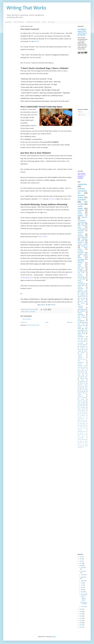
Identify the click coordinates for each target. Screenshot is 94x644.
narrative (79, 430)
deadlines (80, 356)
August (83, 581)
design (79, 420)
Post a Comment (27, 319)
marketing (81, 210)
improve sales (81, 325)
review (84, 367)
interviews (80, 359)
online (79, 309)
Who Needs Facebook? (84, 603)
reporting (85, 292)
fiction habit (82, 422)
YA (78, 412)
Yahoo (83, 300)
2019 (81, 559)
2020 (81, 557)
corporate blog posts (83, 240)
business (80, 274)
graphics (84, 423)
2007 (81, 627)
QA (85, 411)
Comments (82, 115)
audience (83, 353)
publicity (85, 309)
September (84, 577)
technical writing (82, 401)
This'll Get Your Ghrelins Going (83, 598)
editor (79, 305)
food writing (80, 342)
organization (80, 431)
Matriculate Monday (81, 262)
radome (86, 435)
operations (83, 348)
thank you (80, 439)
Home (47, 322)
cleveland (86, 414)
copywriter (84, 217)
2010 (81, 621)
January (83, 607)
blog (86, 237)
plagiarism (80, 393)
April (82, 590)
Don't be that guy (83, 298)
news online (83, 390)
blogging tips (83, 215)
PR (78, 322)
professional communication (82, 221)
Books (44, 22)
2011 (81, 618)
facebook (27, 312)
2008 (81, 625)
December (83, 568)
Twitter (53, 305)
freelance (80, 277)
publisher (80, 364)
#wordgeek (81, 259)
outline (86, 431)
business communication (82, 191)
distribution (85, 420)
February (83, 594)
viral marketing (81, 407)
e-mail (84, 340)
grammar (80, 242)
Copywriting (8, 22)
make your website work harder (83, 330)
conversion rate (81, 417)
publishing (83, 311)
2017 (81, 563)
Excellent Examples (81, 252)
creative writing (83, 254)
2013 (81, 614)
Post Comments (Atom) (33, 325)
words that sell (81, 409)
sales (84, 271)
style (85, 350)
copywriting (82, 184)
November (83, 571)
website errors (81, 297)
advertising (80, 289)
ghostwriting (80, 345)
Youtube (86, 351)
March (83, 592)
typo (79, 406)
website (43, 305)
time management (82, 404)
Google (79, 351)
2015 (81, 609)
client (83, 380)
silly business (81, 369)
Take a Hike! (51, 22)
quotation (80, 435)
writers (80, 266)
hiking (81, 346)
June (82, 585)
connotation (83, 415)
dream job (83, 383)
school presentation (83, 398)
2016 (81, 566)
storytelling (80, 314)
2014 (81, 612)
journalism (82, 200)
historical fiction (81, 425)
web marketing (83, 230)
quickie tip (83, 433)
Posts (81, 112)
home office (85, 388)
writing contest (83, 244)
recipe (83, 436)
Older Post (70, 322)
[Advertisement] (83, 82)
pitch (85, 391)
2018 (81, 561)
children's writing (83, 301)
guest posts (81, 268)
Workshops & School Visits (33, 22)
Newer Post (24, 322)
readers (80, 313)
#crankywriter (81, 321)
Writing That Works (26, 8)
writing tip (84, 246)
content (80, 214)
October (83, 575)
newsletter (80, 269)
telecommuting (81, 438)
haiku (86, 345)
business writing (81, 196)
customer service (80, 233)
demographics (81, 419)
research (83, 293)
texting (79, 370)
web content (83, 203)
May (82, 587)
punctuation (80, 396)
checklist (79, 414)
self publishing (81, 295)
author (80, 237)
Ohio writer (81, 272)
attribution (83, 412)
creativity (80, 354)
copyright (80, 382)
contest (83, 303)
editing (79, 280)
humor (86, 346)
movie (84, 428)
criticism (86, 382)
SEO (79, 338)
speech (79, 350)
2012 (81, 616)
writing (80, 212)
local (87, 425)
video (84, 406)
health (79, 285)
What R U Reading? (19, 22)
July (82, 583)
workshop (85, 439)
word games (81, 316)
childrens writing (84, 378)
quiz (79, 271)
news (79, 264)
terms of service (82, 402)
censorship (85, 377)
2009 (81, 623)
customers (80, 276)
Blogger (54, 637)
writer (83, 224)
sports (83, 399)
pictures (79, 391)
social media (32, 312)
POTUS (36, 41)
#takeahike (80, 411)
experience (80, 358)
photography (81, 362)
